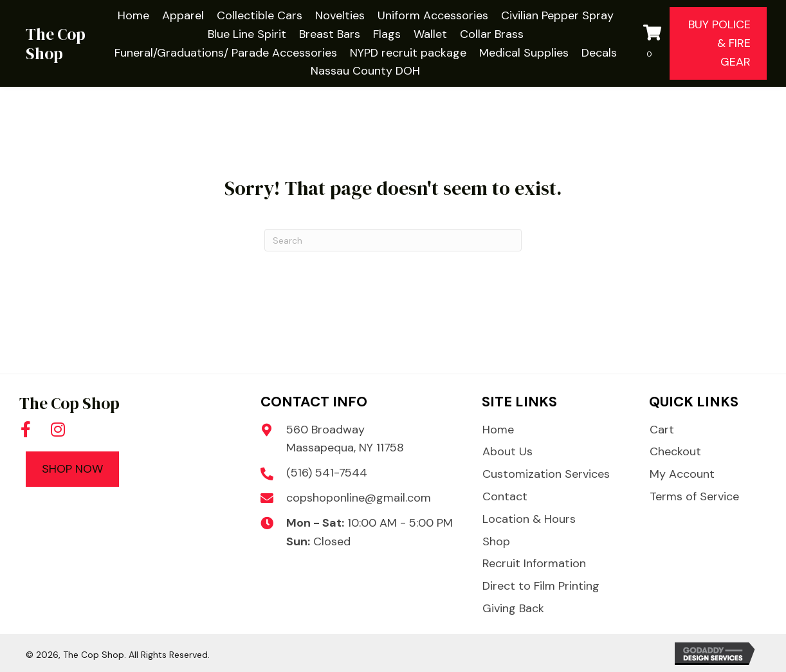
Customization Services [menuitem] (546, 474)
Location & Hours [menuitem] (529, 519)
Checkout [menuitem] (675, 451)
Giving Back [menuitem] (513, 608)
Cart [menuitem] (662, 430)
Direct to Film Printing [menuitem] (541, 586)
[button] (26, 429)
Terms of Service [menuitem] (694, 496)
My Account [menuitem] (682, 474)
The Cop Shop (56, 44)
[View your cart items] (653, 44)
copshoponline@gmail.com (359, 498)
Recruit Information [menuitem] (534, 563)
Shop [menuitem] (496, 541)
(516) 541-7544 (327, 473)
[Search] (393, 240)
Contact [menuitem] (505, 496)
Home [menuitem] (498, 430)
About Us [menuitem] (507, 451)
